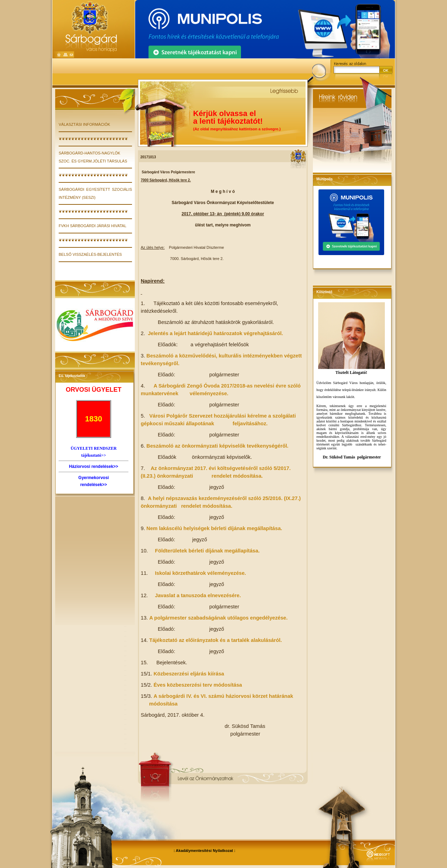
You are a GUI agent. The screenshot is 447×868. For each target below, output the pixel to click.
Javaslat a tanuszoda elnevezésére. (198, 595)
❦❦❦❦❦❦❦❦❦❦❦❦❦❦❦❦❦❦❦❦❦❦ (93, 139)
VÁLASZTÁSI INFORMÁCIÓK (84, 124)
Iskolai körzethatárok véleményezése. (201, 573)
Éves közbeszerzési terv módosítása (198, 685)
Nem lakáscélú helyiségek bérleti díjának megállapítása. (214, 528)
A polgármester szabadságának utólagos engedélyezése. (218, 618)
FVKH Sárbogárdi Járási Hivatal (93, 226)
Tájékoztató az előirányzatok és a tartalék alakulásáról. (215, 640)
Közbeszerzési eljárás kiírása (189, 674)
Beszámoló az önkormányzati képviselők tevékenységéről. (217, 446)
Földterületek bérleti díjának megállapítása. (207, 551)
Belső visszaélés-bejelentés (90, 254)
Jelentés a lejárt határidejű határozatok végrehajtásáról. (215, 333)
